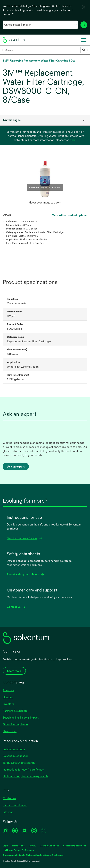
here (73, 140)
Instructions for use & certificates (23, 770)
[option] (45, 182)
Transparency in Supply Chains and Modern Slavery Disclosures (33, 855)
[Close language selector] (84, 7)
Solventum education (16, 756)
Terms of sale (18, 846)
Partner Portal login (15, 805)
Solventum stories (14, 749)
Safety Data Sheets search (19, 763)
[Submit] (84, 50)
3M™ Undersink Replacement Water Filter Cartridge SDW (39, 61)
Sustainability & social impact (21, 718)
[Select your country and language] (40, 25)
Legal (5, 846)
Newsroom (10, 731)
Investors (8, 704)
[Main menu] (84, 40)
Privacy (32, 846)
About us (8, 690)
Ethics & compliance (15, 724)
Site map (8, 812)
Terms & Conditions (50, 846)
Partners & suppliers (15, 711)
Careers (8, 697)
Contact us (9, 798)
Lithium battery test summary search (25, 776)
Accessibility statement (74, 846)
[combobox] (45, 50)
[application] (45, 179)
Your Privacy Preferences (21, 850)
